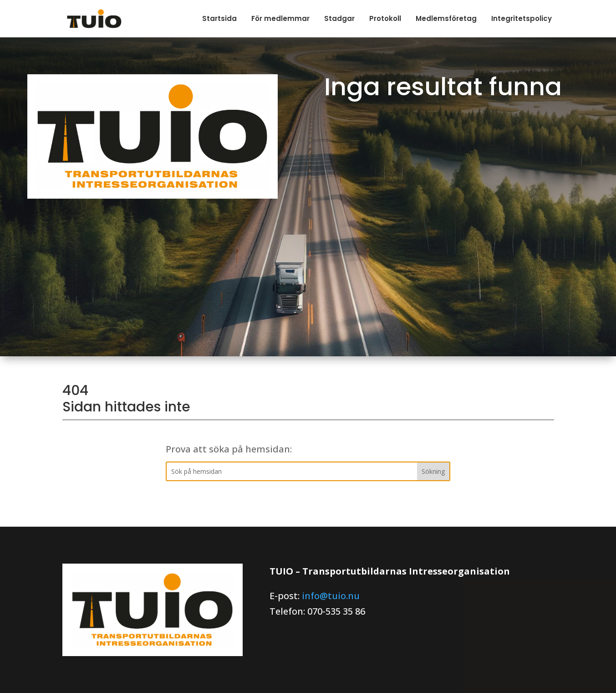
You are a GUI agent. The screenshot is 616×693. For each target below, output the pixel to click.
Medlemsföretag (446, 18)
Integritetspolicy (522, 18)
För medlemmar (280, 18)
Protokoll (385, 18)
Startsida (219, 18)
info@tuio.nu (331, 596)
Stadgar (339, 18)
